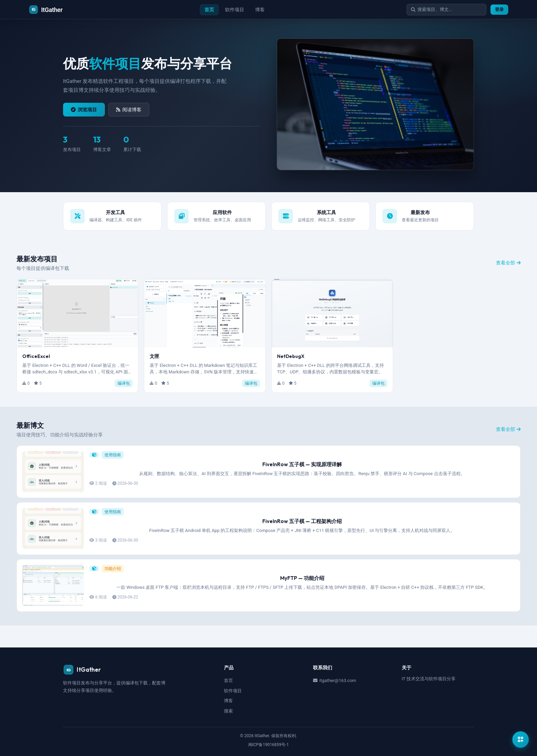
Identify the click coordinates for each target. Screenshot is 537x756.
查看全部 (508, 263)
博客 (259, 10)
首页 (208, 10)
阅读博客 (129, 110)
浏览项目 (84, 110)
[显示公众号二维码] (521, 740)
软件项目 (233, 10)
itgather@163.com (335, 680)
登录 (499, 9)
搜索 (228, 711)
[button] (77, 336)
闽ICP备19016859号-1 (269, 745)
